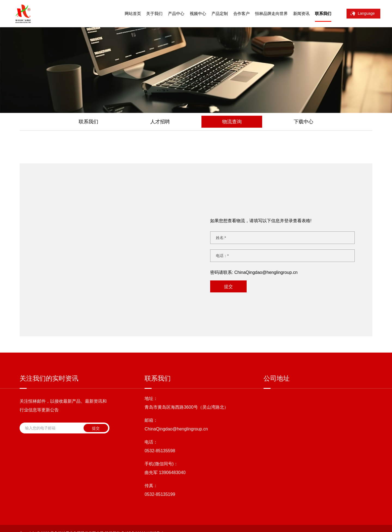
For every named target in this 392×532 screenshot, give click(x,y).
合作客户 (235, 13)
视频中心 (192, 13)
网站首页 (127, 13)
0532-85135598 (160, 414)
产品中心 (170, 13)
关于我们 (148, 13)
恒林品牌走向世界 (265, 13)
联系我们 (317, 13)
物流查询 (232, 122)
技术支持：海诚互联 (196, 498)
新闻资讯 (295, 13)
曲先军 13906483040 (165, 436)
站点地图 (225, 498)
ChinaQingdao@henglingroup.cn (266, 265)
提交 (228, 279)
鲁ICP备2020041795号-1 (142, 498)
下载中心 (304, 122)
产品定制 (213, 13)
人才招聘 (160, 122)
